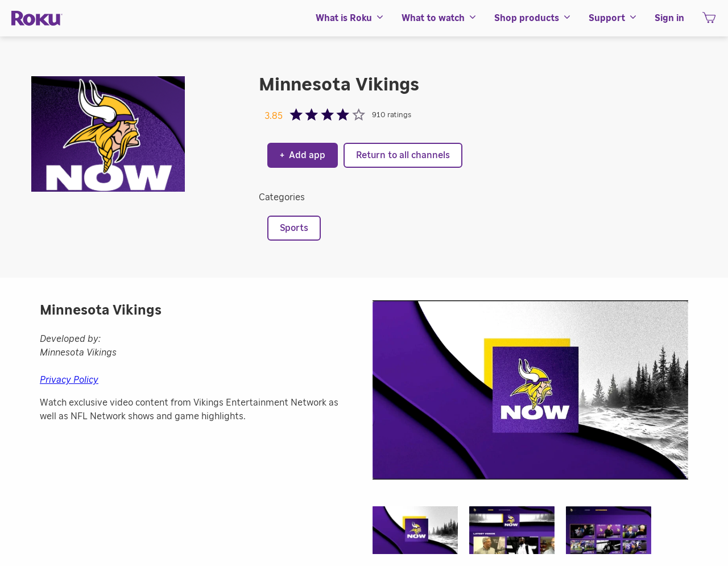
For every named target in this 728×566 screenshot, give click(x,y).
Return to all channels (403, 155)
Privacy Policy (69, 380)
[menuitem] (350, 18)
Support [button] (613, 18)
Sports (294, 228)
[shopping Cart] (709, 21)
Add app (303, 155)
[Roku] (37, 18)
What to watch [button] (439, 18)
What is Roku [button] (350, 18)
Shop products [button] (533, 18)
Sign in (669, 18)
